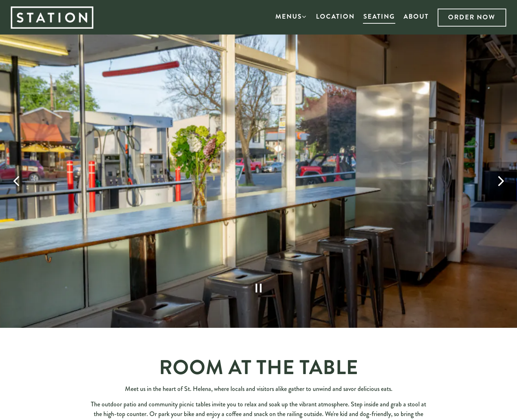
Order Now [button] (472, 17)
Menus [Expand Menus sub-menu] (291, 16)
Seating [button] (379, 16)
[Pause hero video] (258, 279)
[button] (267, 17)
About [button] (416, 16)
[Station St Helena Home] (59, 17)
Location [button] (335, 16)
